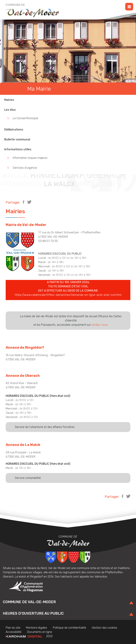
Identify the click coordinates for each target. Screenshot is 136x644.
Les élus (10, 110)
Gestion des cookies (104, 628)
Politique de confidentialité (69, 628)
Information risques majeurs (30, 158)
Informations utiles (18, 149)
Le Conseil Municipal (25, 118)
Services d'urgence (25, 168)
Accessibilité (14, 632)
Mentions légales (37, 628)
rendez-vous (100, 325)
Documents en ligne (40, 632)
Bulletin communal (17, 139)
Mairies (9, 100)
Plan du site (13, 628)
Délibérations (14, 130)
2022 (29, 636)
